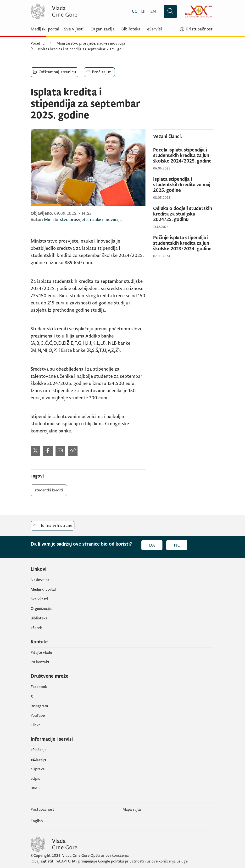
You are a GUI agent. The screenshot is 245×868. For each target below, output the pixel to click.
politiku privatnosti (127, 861)
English (37, 821)
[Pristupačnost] (196, 29)
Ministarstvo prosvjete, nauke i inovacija (91, 43)
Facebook (39, 687)
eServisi (155, 29)
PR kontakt (40, 662)
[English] (153, 11)
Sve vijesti (74, 29)
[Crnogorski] (135, 11)
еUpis (35, 779)
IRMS (35, 788)
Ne (177, 545)
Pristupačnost (42, 810)
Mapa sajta (132, 810)
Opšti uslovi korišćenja (110, 856)
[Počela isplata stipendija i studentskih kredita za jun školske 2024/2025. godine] (184, 156)
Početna (38, 43)
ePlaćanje (39, 750)
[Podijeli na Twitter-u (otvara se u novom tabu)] (35, 451)
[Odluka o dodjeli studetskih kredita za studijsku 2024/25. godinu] (184, 214)
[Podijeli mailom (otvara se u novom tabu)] (60, 451)
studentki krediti (49, 490)
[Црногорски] (144, 11)
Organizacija (103, 29)
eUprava (38, 769)
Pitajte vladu (41, 652)
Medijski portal (45, 29)
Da (152, 545)
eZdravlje (38, 759)
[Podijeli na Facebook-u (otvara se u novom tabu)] (48, 451)
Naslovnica (40, 580)
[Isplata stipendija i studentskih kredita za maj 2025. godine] (184, 185)
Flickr (35, 725)
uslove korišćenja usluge (167, 861)
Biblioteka (131, 29)
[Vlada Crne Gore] (77, 11)
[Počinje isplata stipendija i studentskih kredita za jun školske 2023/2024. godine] (184, 243)
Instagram (39, 706)
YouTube (38, 716)
